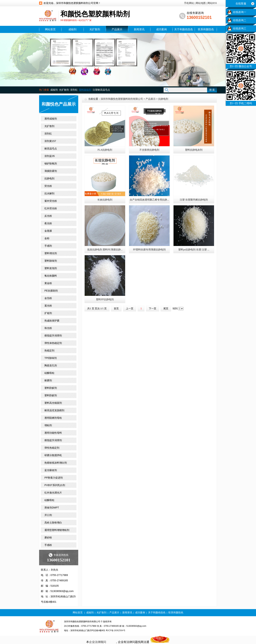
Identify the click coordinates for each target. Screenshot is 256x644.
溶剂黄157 (50, 141)
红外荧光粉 (51, 208)
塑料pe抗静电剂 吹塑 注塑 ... (194, 250)
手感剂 (48, 246)
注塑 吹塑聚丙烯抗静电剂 (194, 200)
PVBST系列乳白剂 (55, 485)
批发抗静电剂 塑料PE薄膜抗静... (105, 250)
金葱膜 (48, 231)
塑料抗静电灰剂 (194, 150)
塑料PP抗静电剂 (105, 299)
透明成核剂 (51, 119)
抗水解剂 (49, 193)
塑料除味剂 (51, 261)
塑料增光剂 (51, 253)
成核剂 (72, 29)
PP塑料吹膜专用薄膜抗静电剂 (149, 250)
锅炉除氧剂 (51, 163)
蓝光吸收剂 (51, 470)
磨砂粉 (48, 537)
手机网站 (189, 3)
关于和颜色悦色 (184, 29)
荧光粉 (48, 186)
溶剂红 (74, 90)
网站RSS (212, 3)
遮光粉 (48, 306)
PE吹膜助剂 (51, 291)
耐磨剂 (48, 380)
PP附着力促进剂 (54, 478)
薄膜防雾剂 (51, 171)
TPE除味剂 (51, 358)
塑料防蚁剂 (51, 388)
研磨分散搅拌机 (53, 455)
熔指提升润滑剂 (53, 336)
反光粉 (48, 216)
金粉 (47, 238)
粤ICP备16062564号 (115, 630)
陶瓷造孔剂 (51, 365)
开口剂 (48, 515)
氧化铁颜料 (51, 276)
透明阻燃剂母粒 (53, 418)
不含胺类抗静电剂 (149, 150)
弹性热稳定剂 (52, 448)
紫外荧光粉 (51, 201)
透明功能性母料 (53, 433)
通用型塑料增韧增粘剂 (57, 530)
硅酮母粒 (49, 373)
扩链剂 (48, 313)
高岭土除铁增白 (53, 523)
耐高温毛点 (51, 149)
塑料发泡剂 (51, 268)
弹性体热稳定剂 (53, 343)
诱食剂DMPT (52, 508)
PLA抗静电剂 (105, 150)
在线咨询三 (240, 28)
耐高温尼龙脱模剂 (54, 410)
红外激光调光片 (53, 493)
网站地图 (201, 3)
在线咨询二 (240, 20)
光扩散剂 (95, 29)
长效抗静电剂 (105, 200)
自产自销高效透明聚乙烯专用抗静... (149, 200)
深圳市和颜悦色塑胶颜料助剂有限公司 (122, 99)
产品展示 (117, 29)
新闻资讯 (139, 29)
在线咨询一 (240, 12)
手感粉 (48, 545)
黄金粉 (48, 283)
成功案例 (161, 29)
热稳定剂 (49, 350)
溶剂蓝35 (50, 156)
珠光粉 (48, 328)
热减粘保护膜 (52, 321)
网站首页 (50, 29)
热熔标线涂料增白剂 (56, 463)
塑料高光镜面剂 (53, 403)
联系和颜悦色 (206, 29)
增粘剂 (48, 425)
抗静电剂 (49, 178)
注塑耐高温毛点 (101, 90)
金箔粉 (48, 298)
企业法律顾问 (98, 642)
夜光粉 (48, 223)
